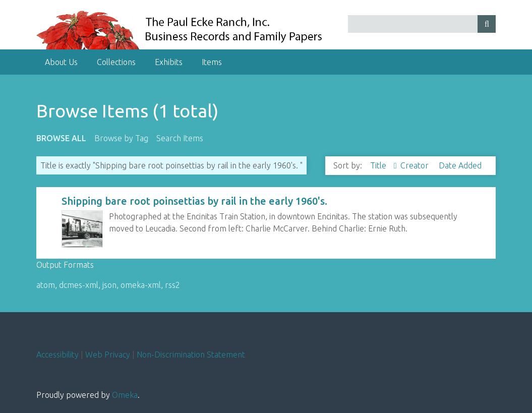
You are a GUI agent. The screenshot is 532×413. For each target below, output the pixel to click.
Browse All (61, 138)
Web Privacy (108, 355)
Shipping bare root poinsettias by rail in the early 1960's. (194, 201)
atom (46, 285)
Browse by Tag (121, 138)
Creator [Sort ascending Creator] (416, 165)
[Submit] (487, 24)
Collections (116, 62)
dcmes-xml (79, 285)
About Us (61, 62)
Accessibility (57, 355)
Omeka (125, 395)
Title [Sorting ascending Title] (379, 165)
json (109, 285)
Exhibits (169, 62)
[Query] (422, 24)
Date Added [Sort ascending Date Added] (460, 165)
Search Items (180, 138)
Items (212, 62)
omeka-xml (141, 285)
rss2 (172, 285)
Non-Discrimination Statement (191, 355)
